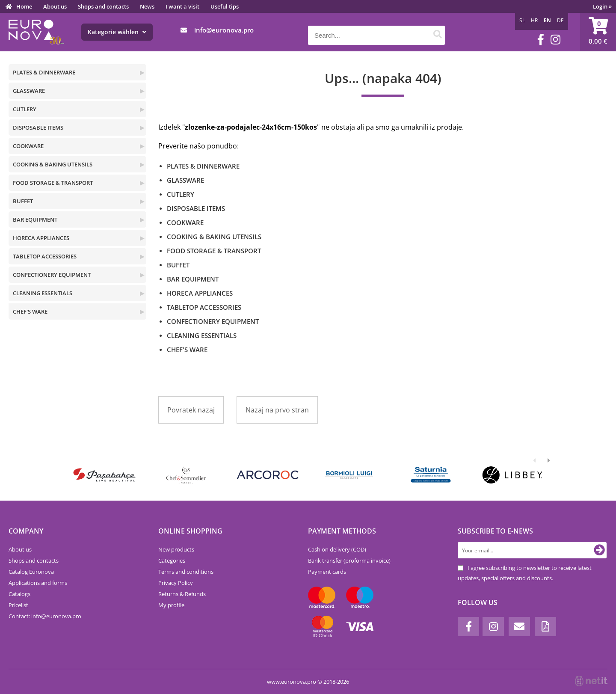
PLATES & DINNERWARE (44, 72)
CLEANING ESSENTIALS (43, 293)
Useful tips (225, 6)
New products (176, 549)
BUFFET (23, 201)
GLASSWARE (29, 91)
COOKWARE (28, 146)
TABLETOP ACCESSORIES (45, 256)
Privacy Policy (176, 583)
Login (602, 6)
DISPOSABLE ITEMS (38, 128)
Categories (172, 561)
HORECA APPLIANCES (41, 238)
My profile (171, 605)
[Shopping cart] (598, 32)
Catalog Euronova (31, 572)
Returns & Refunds (182, 594)
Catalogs (19, 594)
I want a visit (182, 6)
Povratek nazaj (191, 410)
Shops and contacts (103, 6)
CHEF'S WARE (30, 311)
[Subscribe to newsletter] (599, 550)
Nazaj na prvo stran (277, 410)
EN (547, 20)
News (147, 6)
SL (522, 20)
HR (534, 20)
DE (560, 20)
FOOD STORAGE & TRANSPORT (53, 183)
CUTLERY (25, 109)
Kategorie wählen (117, 32)
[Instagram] (555, 40)
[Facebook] (541, 40)
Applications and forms (38, 583)
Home (24, 6)
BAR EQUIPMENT (35, 219)
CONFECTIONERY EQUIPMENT (52, 275)
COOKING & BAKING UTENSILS (53, 164)
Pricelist (18, 605)
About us (55, 6)
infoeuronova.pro (224, 30)
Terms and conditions (186, 572)
